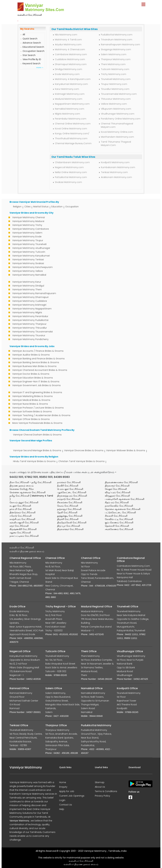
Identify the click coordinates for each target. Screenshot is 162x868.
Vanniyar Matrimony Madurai (28, 221)
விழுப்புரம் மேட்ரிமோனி (118, 492)
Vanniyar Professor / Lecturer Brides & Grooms (38, 408)
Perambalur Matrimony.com (71, 119)
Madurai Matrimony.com (69, 99)
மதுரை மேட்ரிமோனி (20, 533)
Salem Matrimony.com (114, 54)
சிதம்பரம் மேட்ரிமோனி (117, 502)
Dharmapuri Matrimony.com (71, 64)
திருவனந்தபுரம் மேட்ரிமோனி (72, 496)
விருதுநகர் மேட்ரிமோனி (117, 496)
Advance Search (32, 43)
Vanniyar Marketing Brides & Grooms (32, 396)
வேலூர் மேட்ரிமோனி (116, 489)
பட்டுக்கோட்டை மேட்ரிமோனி (120, 512)
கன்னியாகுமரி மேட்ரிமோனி (24, 523)
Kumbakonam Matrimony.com (118, 167)
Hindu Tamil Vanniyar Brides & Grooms (34, 461)
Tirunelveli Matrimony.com (116, 79)
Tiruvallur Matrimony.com (115, 89)
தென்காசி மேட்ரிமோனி (117, 526)
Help (62, 809)
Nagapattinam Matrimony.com (72, 104)
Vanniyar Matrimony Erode (27, 237)
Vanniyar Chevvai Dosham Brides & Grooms (37, 435)
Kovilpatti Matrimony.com (115, 162)
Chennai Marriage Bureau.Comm (73, 143)
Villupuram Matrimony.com (116, 109)
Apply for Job (67, 791)
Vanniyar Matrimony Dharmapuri (30, 297)
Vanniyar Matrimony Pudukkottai (30, 320)
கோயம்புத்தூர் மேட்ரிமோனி (24, 502)
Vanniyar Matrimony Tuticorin (29, 252)
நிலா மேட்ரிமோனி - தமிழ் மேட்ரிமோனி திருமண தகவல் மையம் (30, 484)
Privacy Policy (102, 796)
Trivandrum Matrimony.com (117, 40)
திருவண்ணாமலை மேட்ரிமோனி (121, 482)
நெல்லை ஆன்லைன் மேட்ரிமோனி (123, 509)
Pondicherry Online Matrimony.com (121, 119)
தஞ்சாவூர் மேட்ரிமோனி (69, 509)
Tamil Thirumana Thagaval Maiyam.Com (116, 143)
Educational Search (33, 47)
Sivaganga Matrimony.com (116, 49)
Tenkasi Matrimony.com (114, 172)
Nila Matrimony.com (66, 35)
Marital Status (41, 207)
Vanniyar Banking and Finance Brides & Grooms (38, 359)
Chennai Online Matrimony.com (73, 124)
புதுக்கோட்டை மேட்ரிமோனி (72, 492)
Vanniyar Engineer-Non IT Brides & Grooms (36, 382)
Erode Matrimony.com (67, 74)
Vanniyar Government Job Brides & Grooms (36, 385)
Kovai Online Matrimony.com (71, 129)
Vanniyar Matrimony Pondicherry (30, 339)
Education (57, 207)
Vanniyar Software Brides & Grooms (32, 412)
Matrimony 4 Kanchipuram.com (73, 79)
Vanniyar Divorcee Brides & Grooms (84, 450)
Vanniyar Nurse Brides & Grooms (30, 404)
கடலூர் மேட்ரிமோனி (20, 506)
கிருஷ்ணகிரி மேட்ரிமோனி (23, 529)
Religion (17, 207)
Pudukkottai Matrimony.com (117, 35)
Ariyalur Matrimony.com (68, 45)
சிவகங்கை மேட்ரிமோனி (70, 502)
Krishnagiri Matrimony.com (70, 94)
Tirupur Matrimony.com (114, 84)
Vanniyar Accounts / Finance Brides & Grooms (38, 351)
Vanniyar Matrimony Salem (27, 233)
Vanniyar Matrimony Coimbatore (31, 229)
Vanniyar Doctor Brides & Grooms (31, 374)
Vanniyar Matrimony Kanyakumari (31, 256)
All (24, 34)
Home (63, 782)
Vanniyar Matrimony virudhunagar (31, 248)
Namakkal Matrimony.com (70, 109)
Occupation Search (33, 51)
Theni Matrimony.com (113, 64)
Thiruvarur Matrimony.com (116, 99)
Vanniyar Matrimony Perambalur (30, 316)
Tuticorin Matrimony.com (115, 69)
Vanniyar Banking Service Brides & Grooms (36, 362)
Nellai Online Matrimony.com (71, 172)
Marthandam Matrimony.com (117, 137)
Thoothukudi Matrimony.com (71, 138)
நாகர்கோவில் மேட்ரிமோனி (119, 506)
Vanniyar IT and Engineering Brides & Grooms (37, 392)
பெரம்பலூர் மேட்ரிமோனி (70, 489)
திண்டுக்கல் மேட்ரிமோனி (23, 512)
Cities (27, 207)
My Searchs (27, 29)
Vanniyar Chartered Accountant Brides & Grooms (40, 370)
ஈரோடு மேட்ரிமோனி (21, 516)
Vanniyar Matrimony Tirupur (28, 240)
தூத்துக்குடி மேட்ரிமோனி (70, 516)
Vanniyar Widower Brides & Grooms (126, 450)
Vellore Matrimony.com (114, 104)
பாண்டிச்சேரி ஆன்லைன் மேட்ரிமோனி (125, 499)
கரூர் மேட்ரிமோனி (19, 526)
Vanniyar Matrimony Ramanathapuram (34, 293)
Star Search (29, 55)
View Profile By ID (32, 59)
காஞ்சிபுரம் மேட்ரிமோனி (22, 519)
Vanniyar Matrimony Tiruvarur (29, 335)
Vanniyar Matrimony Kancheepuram (32, 267)
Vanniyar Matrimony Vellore (28, 271)
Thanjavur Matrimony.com (116, 59)
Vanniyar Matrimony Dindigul (28, 286)
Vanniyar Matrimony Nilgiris (27, 312)
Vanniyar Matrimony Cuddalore (30, 301)
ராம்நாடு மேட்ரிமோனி (69, 499)
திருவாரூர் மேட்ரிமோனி (117, 486)
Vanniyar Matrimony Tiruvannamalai (32, 332)
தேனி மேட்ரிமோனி (67, 512)
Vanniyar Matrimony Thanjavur (29, 324)
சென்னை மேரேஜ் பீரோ (22, 489)
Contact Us (66, 805)
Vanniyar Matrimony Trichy (27, 225)
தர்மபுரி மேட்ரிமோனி (21, 509)
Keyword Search (32, 63)
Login (62, 800)
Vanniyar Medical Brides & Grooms (31, 400)
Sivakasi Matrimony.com (68, 182)
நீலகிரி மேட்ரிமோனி (68, 486)
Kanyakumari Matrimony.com (71, 84)
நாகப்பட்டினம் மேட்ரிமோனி (24, 536)
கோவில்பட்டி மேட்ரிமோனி (119, 519)
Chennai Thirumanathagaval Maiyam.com (117, 125)
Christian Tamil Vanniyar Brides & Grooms (81, 461)
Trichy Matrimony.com (114, 74)
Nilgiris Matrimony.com (67, 114)
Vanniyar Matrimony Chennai (28, 217)
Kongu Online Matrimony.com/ (72, 134)
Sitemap (100, 782)
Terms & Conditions (106, 791)
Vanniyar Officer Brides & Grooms (31, 419)
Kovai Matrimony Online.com (117, 132)
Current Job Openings (72, 796)
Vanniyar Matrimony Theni (27, 289)
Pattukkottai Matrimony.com (71, 177)
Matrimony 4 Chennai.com (70, 49)
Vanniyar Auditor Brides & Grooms (31, 355)
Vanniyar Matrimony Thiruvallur (30, 328)
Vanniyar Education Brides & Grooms (33, 378)
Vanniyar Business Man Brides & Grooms (34, 366)
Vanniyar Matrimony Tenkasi (28, 260)
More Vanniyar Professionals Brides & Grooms (37, 423)
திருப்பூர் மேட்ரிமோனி (69, 526)
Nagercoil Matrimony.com (69, 167)
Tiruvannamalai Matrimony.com (119, 94)
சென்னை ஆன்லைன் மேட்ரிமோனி (28, 492)
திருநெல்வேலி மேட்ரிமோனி (72, 523)
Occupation (72, 207)
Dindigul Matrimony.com (69, 69)
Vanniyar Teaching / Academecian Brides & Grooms (41, 415)
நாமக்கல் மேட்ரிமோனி (69, 482)
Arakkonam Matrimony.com (116, 177)
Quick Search (30, 39)
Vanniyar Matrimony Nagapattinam (32, 309)
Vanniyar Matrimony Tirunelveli (29, 244)
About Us (100, 787)
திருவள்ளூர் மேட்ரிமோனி (70, 529)
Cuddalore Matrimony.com (70, 59)
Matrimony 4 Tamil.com (68, 40)
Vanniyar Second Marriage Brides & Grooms (37, 450)
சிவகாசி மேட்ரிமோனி (116, 516)
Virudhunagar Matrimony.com (118, 114)
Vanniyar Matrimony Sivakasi (28, 263)
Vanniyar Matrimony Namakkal (29, 275)
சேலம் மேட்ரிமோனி (68, 506)
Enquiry (63, 787)
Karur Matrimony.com (67, 89)
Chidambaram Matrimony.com (72, 162)
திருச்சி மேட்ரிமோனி (68, 519)
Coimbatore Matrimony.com (71, 54)
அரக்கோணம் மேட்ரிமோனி (119, 529)
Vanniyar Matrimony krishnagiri (29, 305)
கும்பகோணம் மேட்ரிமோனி (119, 523)
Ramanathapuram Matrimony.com (120, 45)
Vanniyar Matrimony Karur (27, 282)
